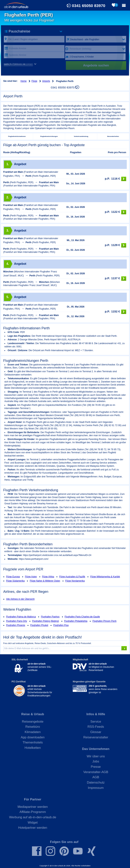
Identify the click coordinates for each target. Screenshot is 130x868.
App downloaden (33, 737)
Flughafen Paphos (50, 617)
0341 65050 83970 (89, 6)
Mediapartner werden (33, 807)
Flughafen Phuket (39, 625)
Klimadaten (33, 732)
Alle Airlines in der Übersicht (20, 599)
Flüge (34, 81)
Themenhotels (33, 742)
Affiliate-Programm (33, 812)
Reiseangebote (33, 722)
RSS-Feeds (96, 727)
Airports (46, 81)
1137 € (116, 279)
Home (24, 81)
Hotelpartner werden (33, 828)
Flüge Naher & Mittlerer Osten (45, 581)
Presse (96, 767)
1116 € (116, 179)
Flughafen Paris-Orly (17, 621)
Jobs (96, 761)
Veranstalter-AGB (96, 772)
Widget (33, 823)
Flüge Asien (31, 577)
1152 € (116, 312)
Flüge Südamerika (15, 581)
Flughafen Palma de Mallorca (21, 617)
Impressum (96, 788)
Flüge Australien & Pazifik (72, 577)
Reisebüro (33, 727)
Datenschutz (96, 782)
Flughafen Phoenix (16, 625)
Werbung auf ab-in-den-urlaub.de (33, 817)
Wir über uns (96, 756)
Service (96, 722)
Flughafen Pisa (61, 625)
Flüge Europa (13, 577)
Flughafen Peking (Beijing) (46, 621)
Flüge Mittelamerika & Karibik (105, 577)
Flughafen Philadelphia (76, 621)
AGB (96, 777)
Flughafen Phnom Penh (104, 621)
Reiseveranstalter (96, 737)
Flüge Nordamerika (75, 581)
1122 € (116, 212)
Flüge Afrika (48, 577)
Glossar (96, 732)
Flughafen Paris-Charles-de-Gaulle (82, 617)
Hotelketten (33, 748)
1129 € (116, 245)
